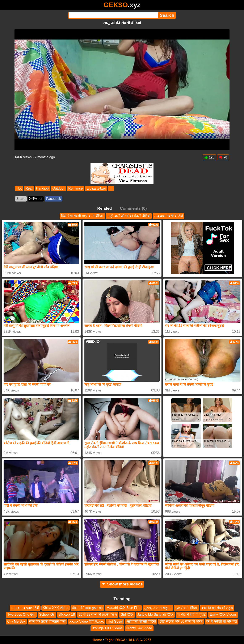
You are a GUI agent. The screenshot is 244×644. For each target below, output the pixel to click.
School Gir (47, 615)
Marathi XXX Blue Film (123, 608)
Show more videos (122, 584)
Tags (109, 640)
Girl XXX (127, 615)
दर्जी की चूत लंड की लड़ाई (217, 608)
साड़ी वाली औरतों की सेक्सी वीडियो (129, 216)
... (111, 188)
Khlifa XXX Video (56, 608)
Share (21, 199)
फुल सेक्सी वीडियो (186, 608)
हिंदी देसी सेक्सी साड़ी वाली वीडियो (82, 216)
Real (29, 188)
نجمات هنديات (96, 188)
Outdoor (58, 188)
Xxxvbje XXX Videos (107, 628)
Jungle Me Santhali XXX (155, 615)
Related (104, 208)
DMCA (120, 640)
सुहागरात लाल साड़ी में (158, 608)
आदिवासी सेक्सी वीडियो (141, 621)
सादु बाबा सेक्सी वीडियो (169, 216)
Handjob (42, 188)
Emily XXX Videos (223, 615)
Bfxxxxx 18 (67, 615)
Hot (19, 188)
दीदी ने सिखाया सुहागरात (87, 608)
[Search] (113, 15)
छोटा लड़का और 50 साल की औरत (181, 621)
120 (210, 157)
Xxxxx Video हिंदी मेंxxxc (87, 621)
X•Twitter (36, 199)
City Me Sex (16, 621)
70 (223, 157)
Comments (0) (133, 208)
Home (97, 640)
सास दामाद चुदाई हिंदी (25, 608)
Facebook (54, 199)
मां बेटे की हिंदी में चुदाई (192, 615)
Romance (75, 188)
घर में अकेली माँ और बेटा (221, 621)
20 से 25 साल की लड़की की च (98, 615)
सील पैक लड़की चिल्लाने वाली (47, 621)
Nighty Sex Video (139, 628)
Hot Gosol (115, 621)
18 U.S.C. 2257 (140, 640)
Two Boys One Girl (21, 615)
